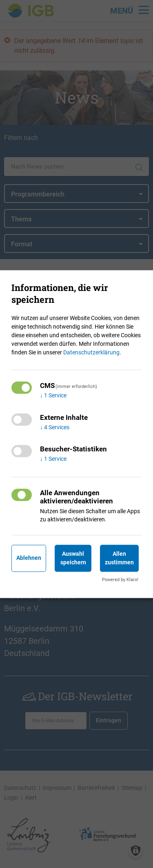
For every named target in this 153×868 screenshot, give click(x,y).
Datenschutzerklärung (91, 352)
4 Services (55, 427)
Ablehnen (29, 558)
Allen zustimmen (119, 558)
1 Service (53, 395)
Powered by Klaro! (120, 580)
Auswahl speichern (73, 558)
